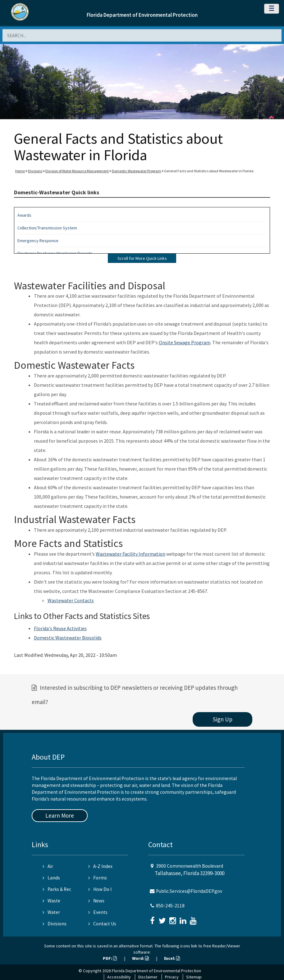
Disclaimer (148, 977)
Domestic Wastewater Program (136, 171)
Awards (24, 215)
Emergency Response (38, 241)
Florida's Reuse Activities (60, 628)
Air (48, 866)
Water (51, 912)
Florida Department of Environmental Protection (142, 15)
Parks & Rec (57, 889)
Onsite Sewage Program (185, 342)
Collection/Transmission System (47, 228)
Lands (51, 878)
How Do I (100, 889)
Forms (98, 878)
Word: (140, 958)
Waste (51, 901)
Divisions (35, 171)
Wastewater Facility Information (131, 554)
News (96, 901)
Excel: (172, 958)
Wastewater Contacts (71, 600)
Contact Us (102, 924)
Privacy (172, 977)
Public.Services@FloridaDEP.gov (189, 891)
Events (98, 912)
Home (20, 171)
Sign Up (223, 719)
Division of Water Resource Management (77, 171)
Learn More (60, 815)
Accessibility (119, 977)
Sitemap (194, 977)
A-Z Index (100, 866)
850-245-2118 (170, 906)
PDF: (110, 958)
